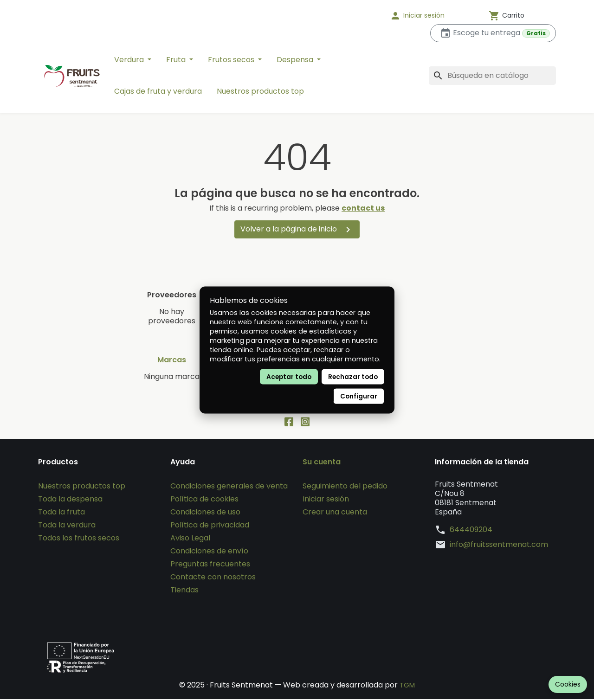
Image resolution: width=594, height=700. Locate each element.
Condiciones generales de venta (229, 487)
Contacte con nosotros (213, 578)
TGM (407, 686)
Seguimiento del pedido (345, 487)
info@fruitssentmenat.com (499, 546)
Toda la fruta (61, 513)
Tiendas (184, 591)
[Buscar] (492, 76)
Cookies (568, 684)
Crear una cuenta (335, 513)
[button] (429, 16)
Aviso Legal (190, 539)
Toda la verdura (67, 526)
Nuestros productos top (260, 91)
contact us (363, 208)
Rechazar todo (353, 377)
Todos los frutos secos (79, 539)
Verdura (130, 60)
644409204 (471, 531)
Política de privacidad (210, 526)
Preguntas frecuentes (210, 565)
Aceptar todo (289, 377)
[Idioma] (353, 16)
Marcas (172, 360)
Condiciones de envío (209, 552)
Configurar (359, 396)
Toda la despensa (70, 500)
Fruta (177, 60)
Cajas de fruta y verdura (158, 91)
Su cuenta (322, 463)
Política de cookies (204, 500)
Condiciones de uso (205, 513)
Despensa (296, 60)
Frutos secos (232, 60)
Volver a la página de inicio (297, 229)
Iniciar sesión (326, 500)
